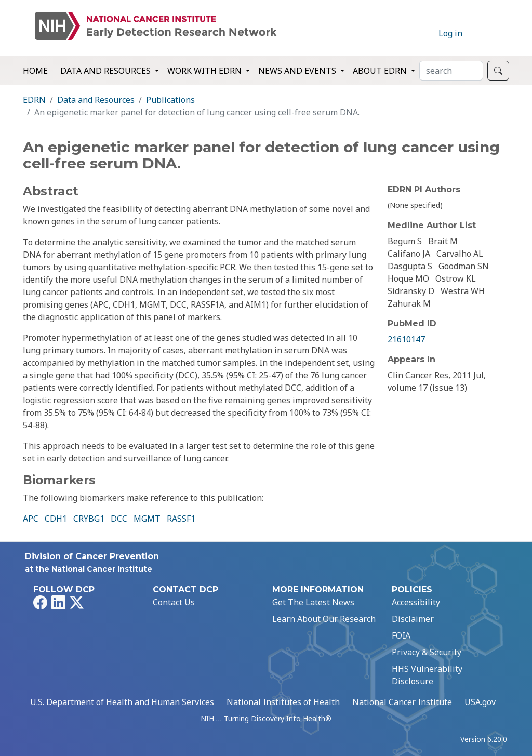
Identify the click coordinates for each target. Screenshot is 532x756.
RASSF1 (181, 519)
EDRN (34, 100)
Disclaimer (413, 619)
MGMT (147, 519)
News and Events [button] (298, 71)
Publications (170, 100)
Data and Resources (96, 100)
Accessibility (416, 602)
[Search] (451, 71)
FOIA (401, 635)
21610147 (406, 339)
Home (35, 71)
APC (31, 519)
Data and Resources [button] (107, 71)
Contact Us (174, 602)
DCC (119, 519)
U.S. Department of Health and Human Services (122, 702)
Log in (450, 33)
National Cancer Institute (402, 702)
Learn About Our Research (324, 619)
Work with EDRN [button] (205, 71)
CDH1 (56, 519)
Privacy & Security (427, 652)
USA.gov (480, 702)
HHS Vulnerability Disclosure (427, 675)
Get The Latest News (313, 602)
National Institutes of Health (283, 702)
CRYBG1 (89, 519)
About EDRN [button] (381, 71)
